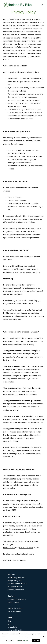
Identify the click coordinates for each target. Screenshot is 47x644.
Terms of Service (26, 548)
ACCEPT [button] (36, 641)
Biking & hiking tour (15, 581)
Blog (9, 621)
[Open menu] (42, 5)
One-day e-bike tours (16, 590)
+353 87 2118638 (19, 560)
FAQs (9, 624)
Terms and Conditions (16, 630)
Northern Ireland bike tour (17, 584)
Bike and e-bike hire (15, 587)
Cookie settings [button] (23, 641)
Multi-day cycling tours (16, 578)
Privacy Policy (9, 548)
